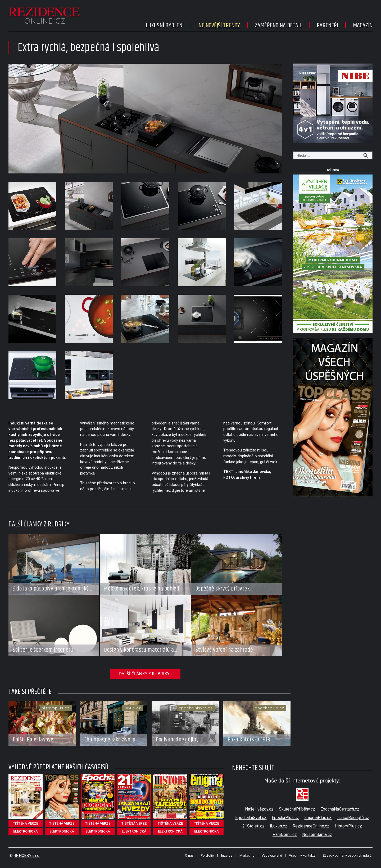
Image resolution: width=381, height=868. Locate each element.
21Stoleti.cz (253, 826)
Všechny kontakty (302, 855)
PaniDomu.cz (285, 835)
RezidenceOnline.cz (311, 826)
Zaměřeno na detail (278, 25)
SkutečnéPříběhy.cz (297, 809)
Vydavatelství (272, 855)
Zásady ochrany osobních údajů (347, 855)
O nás (189, 855)
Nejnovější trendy (219, 25)
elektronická (26, 831)
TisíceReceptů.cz (353, 818)
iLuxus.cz (279, 826)
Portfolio (207, 855)
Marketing (247, 855)
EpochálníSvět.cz (251, 818)
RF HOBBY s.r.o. (27, 856)
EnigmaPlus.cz (318, 818)
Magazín (363, 25)
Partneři (327, 25)
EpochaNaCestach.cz (340, 809)
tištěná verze (26, 823)
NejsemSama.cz (317, 835)
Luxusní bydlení (165, 25)
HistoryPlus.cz (348, 826)
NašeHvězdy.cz (259, 809)
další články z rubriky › (145, 674)
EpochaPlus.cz (285, 818)
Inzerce (227, 855)
